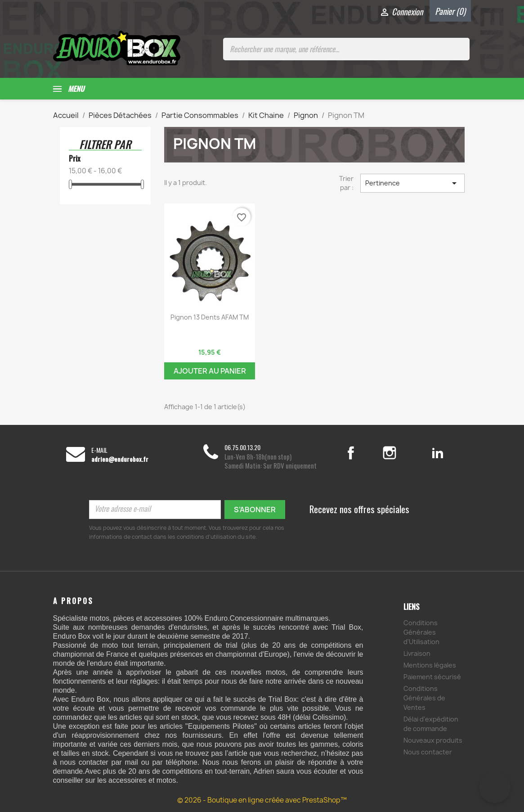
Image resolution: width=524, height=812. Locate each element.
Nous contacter (428, 752)
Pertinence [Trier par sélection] (412, 183)
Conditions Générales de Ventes (424, 698)
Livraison (417, 653)
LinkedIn (438, 453)
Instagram (400, 453)
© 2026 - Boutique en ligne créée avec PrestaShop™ (262, 800)
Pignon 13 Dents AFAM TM (210, 317)
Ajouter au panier (210, 371)
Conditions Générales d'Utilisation (421, 632)
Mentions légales (430, 665)
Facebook (360, 453)
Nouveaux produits (433, 740)
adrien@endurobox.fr (120, 459)
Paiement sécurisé (432, 677)
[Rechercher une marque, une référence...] (346, 49)
